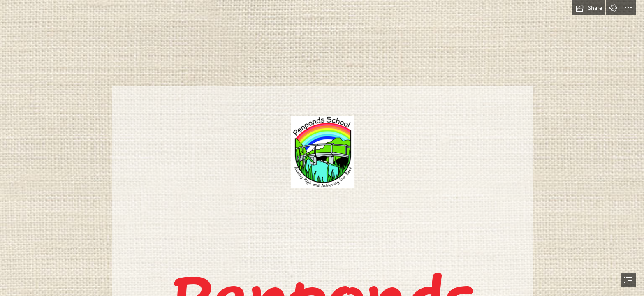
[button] (589, 8)
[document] (322, 148)
